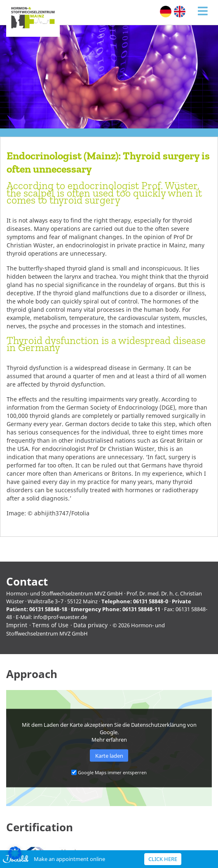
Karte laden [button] (109, 756)
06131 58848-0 (151, 601)
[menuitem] (166, 12)
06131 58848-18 (48, 609)
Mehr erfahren (109, 739)
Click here (163, 859)
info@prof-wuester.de (60, 617)
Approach (32, 674)
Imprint (17, 625)
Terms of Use (50, 625)
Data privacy (90, 625)
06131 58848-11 (141, 609)
